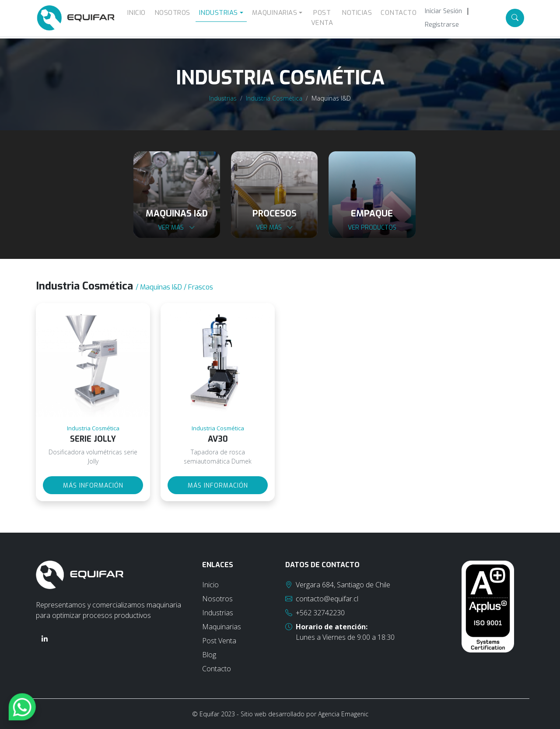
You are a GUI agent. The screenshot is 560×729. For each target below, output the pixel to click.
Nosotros (172, 13)
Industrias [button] (219, 13)
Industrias (223, 98)
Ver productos (372, 228)
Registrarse (442, 25)
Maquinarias (222, 627)
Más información (93, 486)
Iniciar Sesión (443, 11)
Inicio (136, 13)
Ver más (177, 228)
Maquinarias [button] (275, 13)
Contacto (399, 13)
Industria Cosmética (274, 98)
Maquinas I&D (331, 98)
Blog (209, 655)
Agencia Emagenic (343, 714)
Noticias (357, 13)
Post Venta (322, 18)
